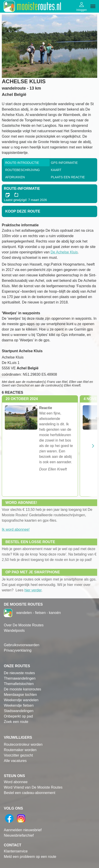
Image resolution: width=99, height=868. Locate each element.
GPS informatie (64, 163)
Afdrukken (15, 177)
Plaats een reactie (68, 177)
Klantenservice (16, 851)
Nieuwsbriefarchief (19, 835)
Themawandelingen (20, 678)
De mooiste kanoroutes (23, 689)
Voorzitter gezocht (18, 755)
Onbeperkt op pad (18, 716)
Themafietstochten (19, 684)
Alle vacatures (15, 761)
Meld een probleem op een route (30, 857)
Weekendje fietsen (19, 705)
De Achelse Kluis (64, 252)
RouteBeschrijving (22, 170)
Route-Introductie (22, 163)
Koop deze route (23, 211)
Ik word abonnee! (16, 529)
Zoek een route (16, 722)
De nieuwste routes (19, 673)
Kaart (56, 170)
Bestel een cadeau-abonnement (30, 793)
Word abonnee (16, 782)
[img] (93, 6)
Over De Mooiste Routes (24, 625)
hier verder (33, 590)
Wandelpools (14, 631)
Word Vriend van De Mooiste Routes (33, 787)
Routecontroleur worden (23, 744)
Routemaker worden (20, 750)
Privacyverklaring (18, 650)
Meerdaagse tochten (20, 695)
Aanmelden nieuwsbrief (23, 830)
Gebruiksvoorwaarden (22, 645)
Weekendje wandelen (21, 700)
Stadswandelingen (19, 711)
